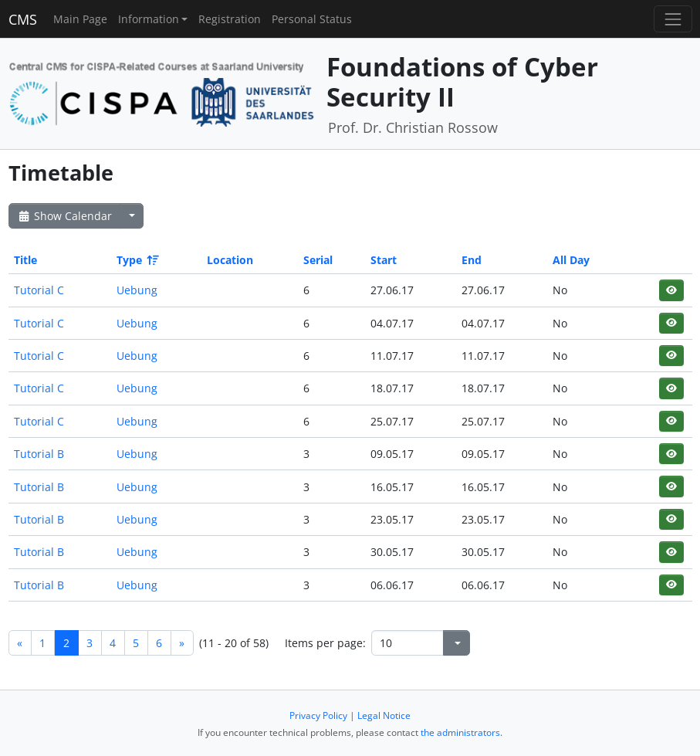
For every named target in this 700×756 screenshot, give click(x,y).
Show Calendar (64, 216)
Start (384, 260)
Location (230, 260)
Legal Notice (384, 715)
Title (25, 260)
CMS (23, 19)
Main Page (80, 19)
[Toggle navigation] (673, 19)
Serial (318, 260)
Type (137, 260)
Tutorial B (39, 454)
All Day (571, 260)
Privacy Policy (318, 715)
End (472, 260)
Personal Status (312, 19)
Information (149, 19)
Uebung (137, 290)
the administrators (460, 732)
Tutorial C (39, 290)
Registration (230, 19)
